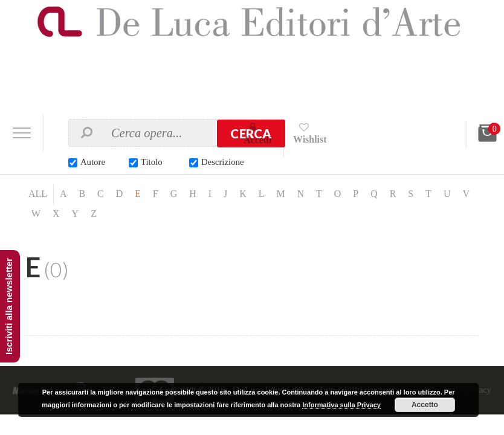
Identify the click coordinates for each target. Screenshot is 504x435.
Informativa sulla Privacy (341, 405)
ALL (38, 194)
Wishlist (311, 139)
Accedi (258, 140)
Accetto (425, 405)
